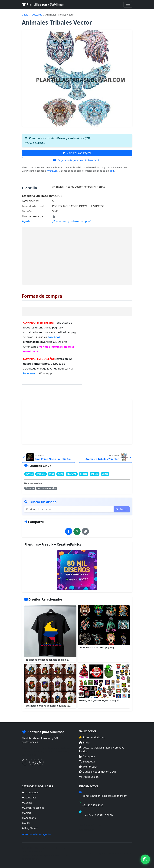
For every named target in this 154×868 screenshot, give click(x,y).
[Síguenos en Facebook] (25, 762)
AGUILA (29, 474)
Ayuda (26, 221)
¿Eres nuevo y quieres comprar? (72, 221)
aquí (112, 171)
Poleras (84, 474)
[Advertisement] (77, 256)
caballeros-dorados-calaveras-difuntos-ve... (48, 706)
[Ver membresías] (77, 570)
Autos (26, 823)
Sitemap (128, 854)
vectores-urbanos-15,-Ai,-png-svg (96, 647)
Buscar (122, 509)
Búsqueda (87, 762)
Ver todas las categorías (36, 834)
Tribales (95, 474)
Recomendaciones (92, 737)
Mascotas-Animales (47, 488)
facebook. (55, 337)
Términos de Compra (90, 825)
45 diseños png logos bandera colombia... (48, 660)
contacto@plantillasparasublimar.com (105, 796)
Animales (41, 474)
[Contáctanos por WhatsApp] (33, 762)
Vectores (37, 15)
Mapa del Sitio (86, 830)
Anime (26, 813)
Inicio (25, 15)
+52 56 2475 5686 (93, 805)
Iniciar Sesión (89, 777)
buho (52, 474)
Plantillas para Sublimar (43, 4)
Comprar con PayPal (77, 153)
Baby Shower (30, 828)
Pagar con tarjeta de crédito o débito (77, 160)
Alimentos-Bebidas (33, 808)
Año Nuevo (29, 818)
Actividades (29, 798)
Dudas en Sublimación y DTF (98, 772)
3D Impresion (30, 792)
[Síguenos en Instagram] (40, 762)
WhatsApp (52, 171)
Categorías (87, 756)
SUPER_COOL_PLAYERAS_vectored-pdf (99, 700)
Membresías (88, 767)
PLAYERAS (72, 474)
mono (61, 474)
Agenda (27, 803)
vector (105, 474)
